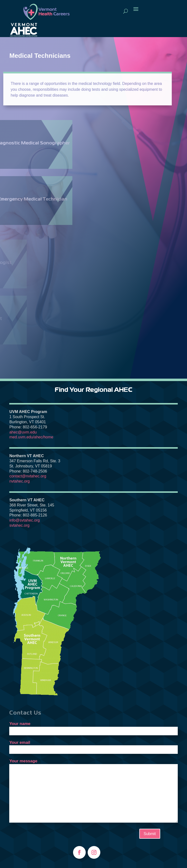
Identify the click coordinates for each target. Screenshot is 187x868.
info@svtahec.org (24, 520)
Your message (93, 791)
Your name (93, 727)
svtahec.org (19, 525)
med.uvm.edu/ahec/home (31, 437)
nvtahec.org (19, 481)
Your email (93, 746)
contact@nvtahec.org (28, 476)
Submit (150, 834)
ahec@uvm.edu (23, 432)
